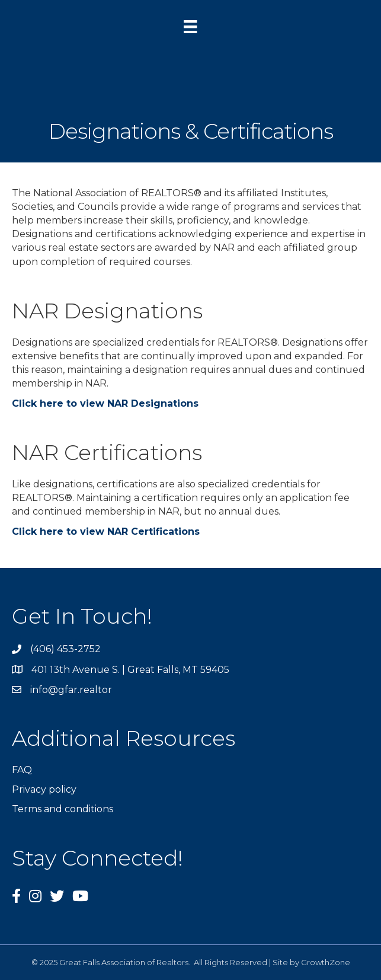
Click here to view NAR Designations (105, 403)
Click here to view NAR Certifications (106, 532)
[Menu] (190, 27)
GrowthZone (326, 962)
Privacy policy (44, 789)
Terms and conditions (63, 809)
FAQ (22, 770)
